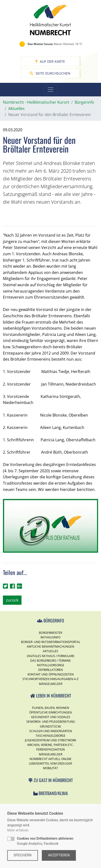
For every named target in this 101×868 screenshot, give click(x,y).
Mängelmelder (51, 684)
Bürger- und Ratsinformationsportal (51, 642)
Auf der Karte (50, 61)
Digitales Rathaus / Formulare (51, 656)
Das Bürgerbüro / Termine (50, 661)
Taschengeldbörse (50, 736)
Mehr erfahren (18, 830)
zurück (12, 600)
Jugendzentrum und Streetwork (50, 740)
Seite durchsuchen (50, 73)
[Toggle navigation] (50, 90)
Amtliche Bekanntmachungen (50, 647)
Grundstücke (50, 726)
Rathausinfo (50, 637)
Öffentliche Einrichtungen (50, 712)
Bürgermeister (50, 633)
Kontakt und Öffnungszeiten (51, 674)
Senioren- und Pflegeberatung (51, 722)
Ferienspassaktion (50, 749)
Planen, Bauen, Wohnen (51, 708)
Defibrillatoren (50, 670)
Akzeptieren (59, 855)
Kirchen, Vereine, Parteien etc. (50, 745)
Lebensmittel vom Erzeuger (50, 763)
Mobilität (50, 768)
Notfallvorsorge (51, 665)
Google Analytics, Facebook (45, 841)
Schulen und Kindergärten (51, 731)
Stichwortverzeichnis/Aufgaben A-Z (50, 679)
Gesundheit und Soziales (51, 717)
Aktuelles (50, 651)
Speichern (23, 855)
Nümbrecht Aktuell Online (50, 759)
